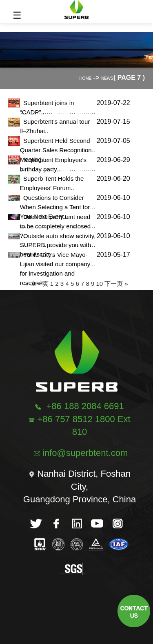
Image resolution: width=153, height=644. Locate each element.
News (107, 78)
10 (99, 284)
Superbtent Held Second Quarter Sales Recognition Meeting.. (56, 150)
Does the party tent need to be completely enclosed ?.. (55, 226)
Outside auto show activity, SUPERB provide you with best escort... (58, 245)
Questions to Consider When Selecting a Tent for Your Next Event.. (55, 207)
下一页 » (116, 284)
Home (85, 78)
